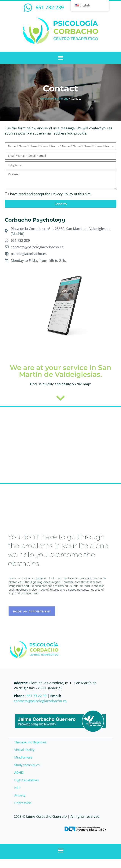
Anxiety (20, 795)
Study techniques (27, 765)
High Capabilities (26, 780)
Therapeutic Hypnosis (30, 742)
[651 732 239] (28, 8)
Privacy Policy (62, 194)
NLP (17, 788)
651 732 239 (50, 7)
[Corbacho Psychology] (60, 445)
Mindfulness (23, 757)
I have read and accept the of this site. (50, 194)
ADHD (19, 772)
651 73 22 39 (37, 696)
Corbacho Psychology (54, 98)
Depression (23, 803)
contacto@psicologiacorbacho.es (40, 701)
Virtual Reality (24, 750)
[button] (61, 58)
